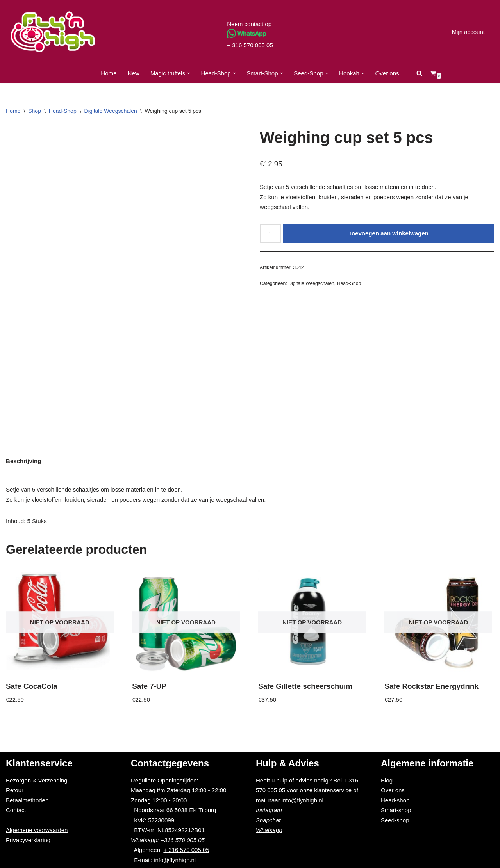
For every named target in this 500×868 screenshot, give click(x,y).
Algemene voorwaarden (37, 830)
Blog (387, 780)
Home (109, 73)
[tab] (23, 461)
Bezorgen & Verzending (37, 780)
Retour (15, 790)
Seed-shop (395, 820)
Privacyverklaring (28, 840)
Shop (35, 111)
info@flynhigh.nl (175, 860)
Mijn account (468, 32)
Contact (16, 810)
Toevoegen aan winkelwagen (388, 233)
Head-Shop (63, 111)
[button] (189, 73)
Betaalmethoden (27, 800)
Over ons (387, 73)
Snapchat (268, 820)
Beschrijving (23, 461)
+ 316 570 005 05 (250, 45)
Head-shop (395, 800)
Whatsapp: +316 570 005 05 (168, 840)
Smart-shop (396, 810)
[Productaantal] (270, 233)
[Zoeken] (419, 73)
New (134, 73)
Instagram (269, 810)
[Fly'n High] (53, 32)
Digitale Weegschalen (111, 111)
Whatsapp (269, 830)
